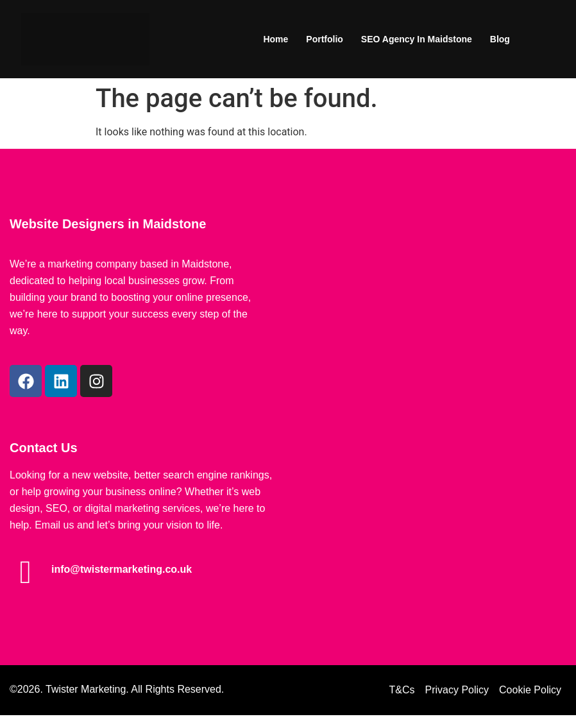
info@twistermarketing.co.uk (122, 569)
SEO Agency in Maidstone (417, 39)
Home (275, 39)
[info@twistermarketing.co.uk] (26, 572)
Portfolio (325, 39)
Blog (500, 39)
